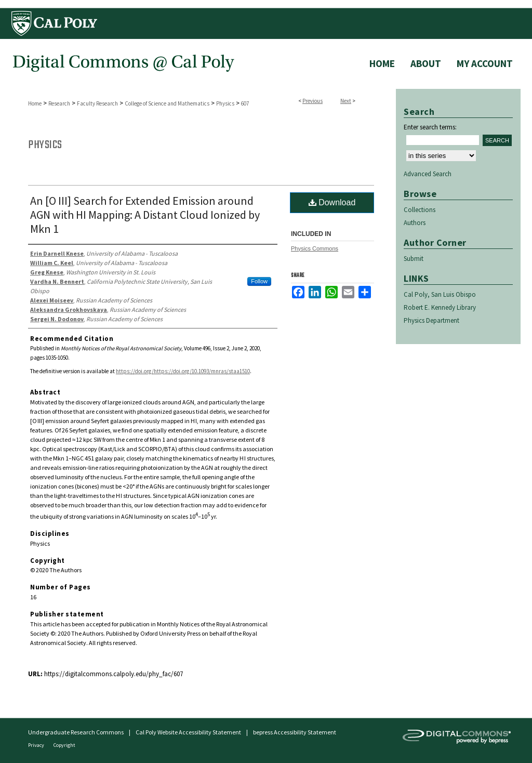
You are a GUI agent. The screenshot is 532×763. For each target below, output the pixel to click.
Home (35, 103)
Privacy (37, 745)
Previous (312, 101)
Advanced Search (428, 174)
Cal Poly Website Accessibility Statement (188, 732)
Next (346, 101)
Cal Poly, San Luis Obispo (440, 294)
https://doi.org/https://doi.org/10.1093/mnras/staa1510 (183, 371)
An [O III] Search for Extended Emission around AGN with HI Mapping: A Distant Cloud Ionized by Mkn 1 (145, 215)
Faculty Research (97, 103)
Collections (420, 210)
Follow (259, 281)
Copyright (64, 745)
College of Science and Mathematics (167, 103)
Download (332, 202)
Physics (225, 103)
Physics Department (431, 320)
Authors (415, 223)
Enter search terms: (430, 127)
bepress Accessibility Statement (295, 732)
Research (59, 103)
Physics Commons (315, 248)
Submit (414, 259)
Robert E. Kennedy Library (440, 307)
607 (245, 103)
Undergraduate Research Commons (76, 732)
